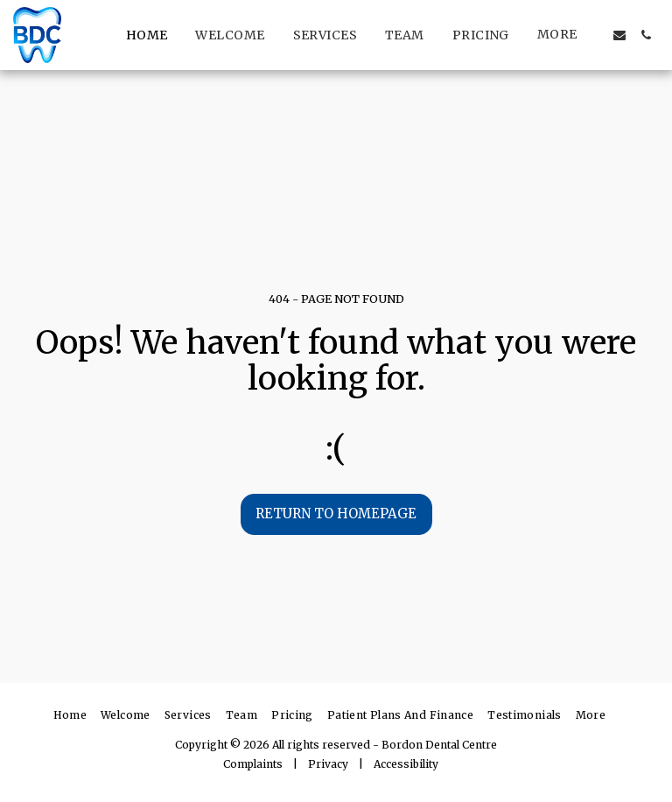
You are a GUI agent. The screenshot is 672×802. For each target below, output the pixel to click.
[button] (619, 35)
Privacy (328, 764)
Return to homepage (336, 514)
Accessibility (406, 764)
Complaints (253, 764)
